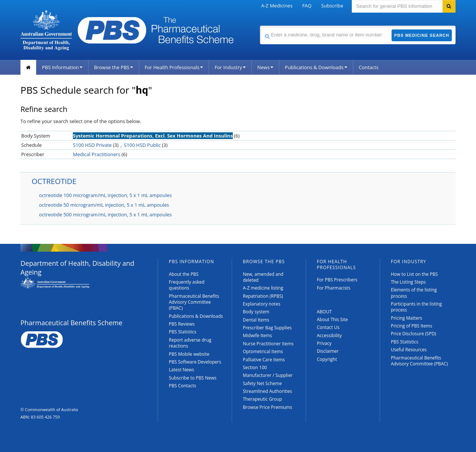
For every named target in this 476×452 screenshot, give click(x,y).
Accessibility (329, 335)
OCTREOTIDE (54, 181)
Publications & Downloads (316, 67)
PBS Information (62, 67)
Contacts (369, 67)
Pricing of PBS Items (411, 326)
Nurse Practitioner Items (268, 344)
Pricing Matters (406, 318)
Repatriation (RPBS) (263, 296)
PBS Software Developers (195, 362)
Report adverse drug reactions (190, 343)
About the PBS (184, 274)
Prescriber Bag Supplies (267, 328)
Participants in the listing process (416, 307)
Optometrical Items (263, 351)
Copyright (327, 359)
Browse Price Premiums (268, 407)
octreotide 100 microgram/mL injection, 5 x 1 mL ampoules (105, 195)
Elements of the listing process (414, 293)
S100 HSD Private (92, 145)
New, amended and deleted (263, 277)
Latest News (181, 370)
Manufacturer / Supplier (268, 375)
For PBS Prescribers (337, 280)
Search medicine (260, 25)
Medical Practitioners (97, 154)
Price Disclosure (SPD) (414, 334)
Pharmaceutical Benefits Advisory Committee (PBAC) (194, 302)
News (265, 67)
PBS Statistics (183, 332)
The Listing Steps (408, 282)
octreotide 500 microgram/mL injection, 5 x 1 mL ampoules (105, 214)
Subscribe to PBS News (193, 378)
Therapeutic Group (262, 399)
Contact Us (328, 327)
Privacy (324, 343)
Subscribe (332, 6)
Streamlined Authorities (267, 391)
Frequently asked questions (187, 285)
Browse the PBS (114, 67)
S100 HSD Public (142, 145)
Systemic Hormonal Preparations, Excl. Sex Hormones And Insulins (153, 136)
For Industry (230, 67)
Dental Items (256, 320)
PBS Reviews (182, 324)
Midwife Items (258, 335)
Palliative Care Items (264, 360)
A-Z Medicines (277, 6)
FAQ (307, 6)
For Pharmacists (334, 288)
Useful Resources (409, 350)
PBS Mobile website (189, 354)
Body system (256, 312)
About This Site (332, 319)
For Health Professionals (174, 67)
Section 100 (255, 367)
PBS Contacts (183, 386)
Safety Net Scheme (262, 383)
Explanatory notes (262, 304)
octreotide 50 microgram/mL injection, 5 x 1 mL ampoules (104, 205)
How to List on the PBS (414, 274)
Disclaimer (328, 351)
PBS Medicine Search (422, 35)
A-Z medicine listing (263, 288)
